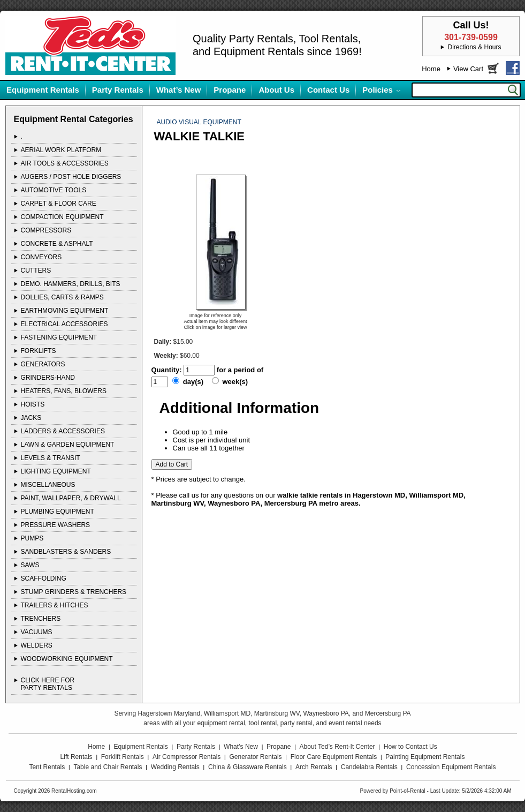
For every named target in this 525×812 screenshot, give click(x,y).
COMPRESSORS (46, 230)
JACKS (31, 418)
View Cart (468, 69)
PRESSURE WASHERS (56, 525)
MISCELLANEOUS (48, 485)
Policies (378, 90)
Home (431, 69)
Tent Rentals (47, 767)
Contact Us (328, 90)
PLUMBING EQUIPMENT (58, 512)
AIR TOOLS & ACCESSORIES (65, 163)
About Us (276, 90)
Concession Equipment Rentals (451, 767)
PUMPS (32, 538)
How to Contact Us (410, 747)
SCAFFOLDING (44, 578)
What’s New (179, 90)
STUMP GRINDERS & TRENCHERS (74, 592)
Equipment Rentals (43, 90)
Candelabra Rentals (369, 767)
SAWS (30, 565)
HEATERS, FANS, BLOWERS (64, 391)
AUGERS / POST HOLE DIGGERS (71, 177)
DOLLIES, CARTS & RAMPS (62, 297)
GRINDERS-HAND (48, 378)
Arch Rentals (314, 767)
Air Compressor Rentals (187, 757)
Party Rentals (118, 90)
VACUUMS (37, 632)
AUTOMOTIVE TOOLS (54, 190)
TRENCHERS (41, 619)
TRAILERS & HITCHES (55, 605)
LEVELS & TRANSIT (51, 458)
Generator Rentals (256, 757)
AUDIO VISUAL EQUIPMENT (199, 122)
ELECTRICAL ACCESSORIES (64, 324)
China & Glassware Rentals (248, 767)
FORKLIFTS (39, 351)
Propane (230, 90)
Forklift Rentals (123, 757)
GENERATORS (43, 364)
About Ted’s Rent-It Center (337, 747)
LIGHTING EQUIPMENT (56, 471)
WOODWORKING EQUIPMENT (67, 659)
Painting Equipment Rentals (425, 757)
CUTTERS (36, 270)
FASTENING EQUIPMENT (59, 337)
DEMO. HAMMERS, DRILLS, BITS (71, 284)
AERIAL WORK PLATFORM (61, 150)
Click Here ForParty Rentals (48, 684)
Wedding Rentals (175, 767)
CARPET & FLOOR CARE (59, 204)
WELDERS (37, 645)
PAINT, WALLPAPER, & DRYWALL (71, 498)
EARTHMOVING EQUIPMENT (65, 311)
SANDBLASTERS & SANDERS (66, 552)
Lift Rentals (77, 757)
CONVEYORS (41, 257)
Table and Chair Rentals (108, 767)
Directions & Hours (474, 47)
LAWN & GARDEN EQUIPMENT (68, 445)
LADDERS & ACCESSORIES (63, 431)
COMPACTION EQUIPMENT (62, 217)
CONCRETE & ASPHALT (57, 244)
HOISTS (33, 404)
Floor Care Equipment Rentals (334, 757)
